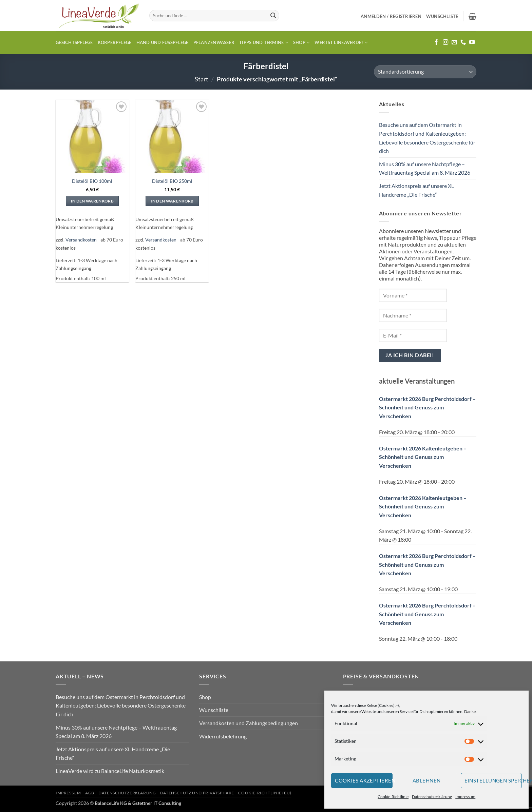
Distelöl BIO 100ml (92, 181)
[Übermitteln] (273, 16)
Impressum (465, 797)
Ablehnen (427, 780)
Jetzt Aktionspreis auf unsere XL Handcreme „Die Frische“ (416, 190)
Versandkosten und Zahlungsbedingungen (249, 723)
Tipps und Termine (264, 43)
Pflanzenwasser (214, 42)
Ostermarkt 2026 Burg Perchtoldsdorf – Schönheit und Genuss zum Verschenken (427, 407)
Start (202, 79)
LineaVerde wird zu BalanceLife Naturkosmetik (110, 771)
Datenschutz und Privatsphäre (197, 793)
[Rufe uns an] (463, 42)
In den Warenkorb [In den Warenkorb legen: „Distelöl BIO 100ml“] (92, 201)
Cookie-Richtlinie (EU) (265, 793)
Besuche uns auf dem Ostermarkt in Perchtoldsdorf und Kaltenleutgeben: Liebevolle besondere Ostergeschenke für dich (427, 138)
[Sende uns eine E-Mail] (454, 42)
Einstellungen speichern (493, 780)
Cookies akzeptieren (364, 780)
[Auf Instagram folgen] (445, 42)
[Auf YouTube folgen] (472, 42)
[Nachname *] (413, 315)
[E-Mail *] (413, 335)
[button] (391, 16)
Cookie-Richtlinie (393, 797)
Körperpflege (115, 42)
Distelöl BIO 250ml (172, 181)
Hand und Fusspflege (163, 42)
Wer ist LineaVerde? (341, 43)
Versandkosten (81, 240)
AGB (90, 793)
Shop (301, 43)
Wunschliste (214, 710)
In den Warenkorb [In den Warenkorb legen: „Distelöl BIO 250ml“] (172, 201)
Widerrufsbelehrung (223, 736)
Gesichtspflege (74, 42)
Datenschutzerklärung (432, 797)
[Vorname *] (413, 295)
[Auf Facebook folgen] (436, 42)
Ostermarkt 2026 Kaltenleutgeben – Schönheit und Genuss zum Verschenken (423, 457)
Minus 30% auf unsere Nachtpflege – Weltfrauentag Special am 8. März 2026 (425, 168)
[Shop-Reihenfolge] (425, 72)
